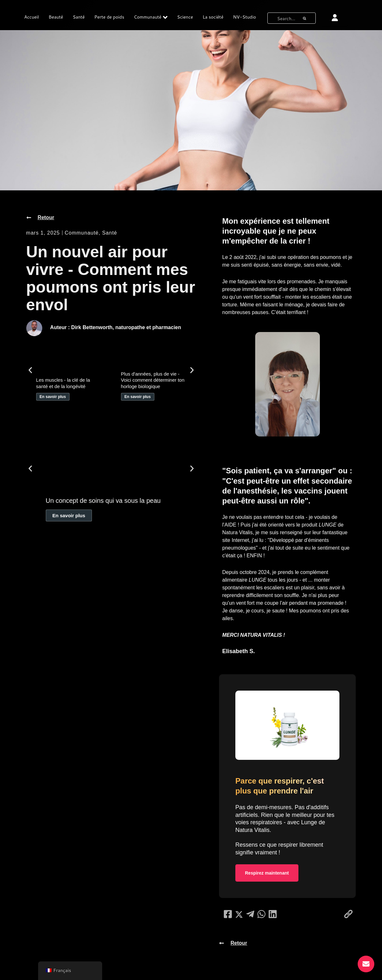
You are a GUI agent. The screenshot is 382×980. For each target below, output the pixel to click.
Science (185, 17)
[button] (30, 370)
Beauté (56, 17)
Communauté (151, 17)
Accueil (32, 17)
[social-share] (228, 914)
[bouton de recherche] (305, 18)
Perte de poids (109, 17)
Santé (79, 17)
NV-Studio (245, 17)
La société (213, 17)
